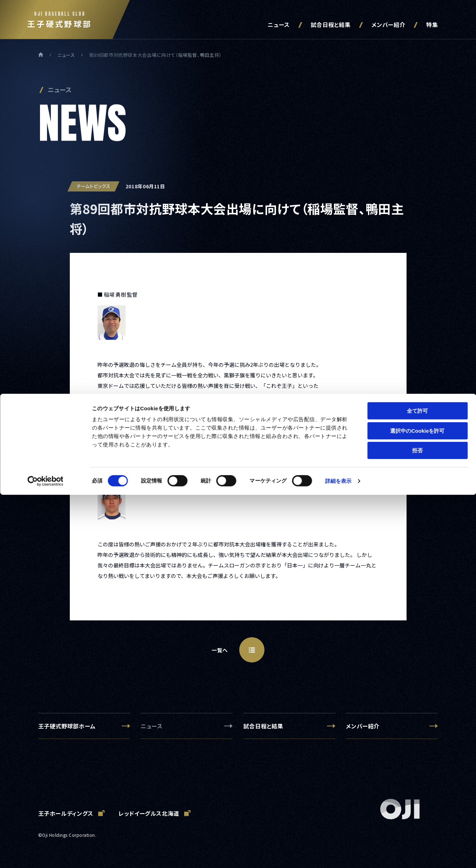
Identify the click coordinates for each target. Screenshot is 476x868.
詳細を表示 (338, 854)
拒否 (417, 824)
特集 (432, 25)
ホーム (41, 55)
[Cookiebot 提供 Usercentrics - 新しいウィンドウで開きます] (45, 854)
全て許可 (417, 784)
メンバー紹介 (388, 25)
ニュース (279, 25)
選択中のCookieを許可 (417, 804)
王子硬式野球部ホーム (67, 726)
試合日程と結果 (331, 25)
